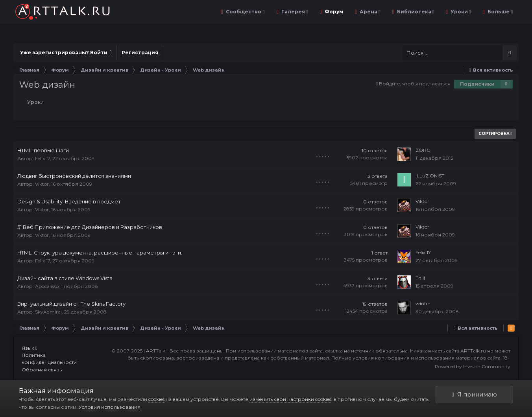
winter (423, 304)
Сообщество (245, 12)
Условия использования (110, 407)
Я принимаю (474, 394)
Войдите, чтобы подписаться (415, 84)
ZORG (423, 150)
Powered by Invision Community (473, 366)
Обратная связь (42, 370)
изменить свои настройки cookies (290, 399)
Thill (420, 278)
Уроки (460, 12)
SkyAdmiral (48, 312)
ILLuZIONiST (430, 176)
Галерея (294, 12)
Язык (29, 348)
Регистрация (140, 53)
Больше (500, 12)
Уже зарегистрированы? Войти (66, 53)
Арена (369, 12)
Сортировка (495, 134)
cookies (156, 399)
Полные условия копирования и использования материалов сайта (416, 358)
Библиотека (415, 12)
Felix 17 (42, 158)
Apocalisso (47, 286)
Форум (333, 12)
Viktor (42, 184)
